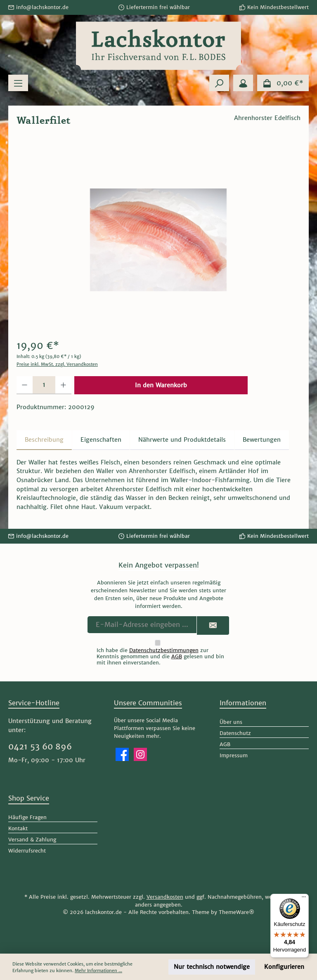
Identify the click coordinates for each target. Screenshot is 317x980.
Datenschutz (235, 733)
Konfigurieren (284, 967)
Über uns (231, 722)
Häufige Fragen (27, 817)
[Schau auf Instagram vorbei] (140, 754)
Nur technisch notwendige (212, 967)
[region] (158, 240)
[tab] (44, 440)
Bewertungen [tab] (262, 440)
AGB (177, 656)
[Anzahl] (44, 385)
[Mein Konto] (243, 83)
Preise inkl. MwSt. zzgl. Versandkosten (57, 364)
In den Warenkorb (161, 385)
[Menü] (18, 83)
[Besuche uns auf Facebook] (122, 754)
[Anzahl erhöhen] (63, 385)
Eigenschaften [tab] (101, 440)
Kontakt (18, 828)
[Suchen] (219, 83)
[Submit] (213, 625)
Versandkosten (165, 897)
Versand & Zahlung (32, 840)
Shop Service (29, 798)
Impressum (234, 755)
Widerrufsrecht (27, 851)
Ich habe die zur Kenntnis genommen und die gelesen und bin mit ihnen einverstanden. (160, 656)
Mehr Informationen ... (98, 971)
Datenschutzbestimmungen (164, 650)
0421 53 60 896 (40, 747)
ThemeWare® (237, 912)
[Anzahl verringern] (25, 385)
